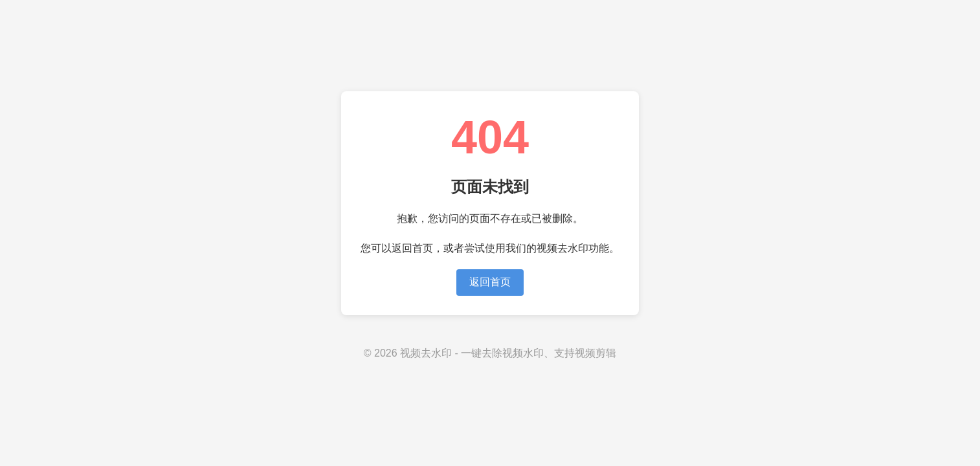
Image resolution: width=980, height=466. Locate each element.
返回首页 (490, 282)
